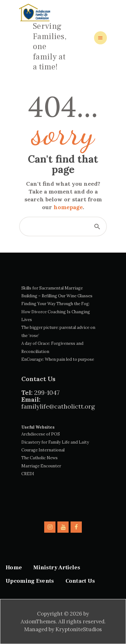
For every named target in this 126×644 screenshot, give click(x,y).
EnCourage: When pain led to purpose (58, 359)
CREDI (28, 474)
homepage (68, 207)
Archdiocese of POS (41, 434)
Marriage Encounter (41, 466)
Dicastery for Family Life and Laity (55, 442)
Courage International (43, 450)
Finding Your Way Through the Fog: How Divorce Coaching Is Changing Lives (56, 312)
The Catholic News (39, 458)
